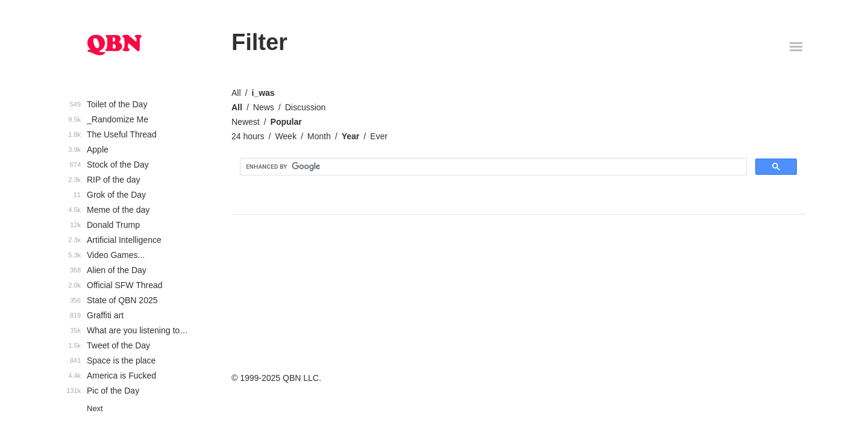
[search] (492, 167)
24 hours (248, 136)
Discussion (306, 107)
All (236, 93)
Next (95, 408)
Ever (379, 136)
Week (286, 136)
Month (319, 136)
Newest (246, 122)
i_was (263, 93)
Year (351, 136)
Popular (286, 122)
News (264, 107)
